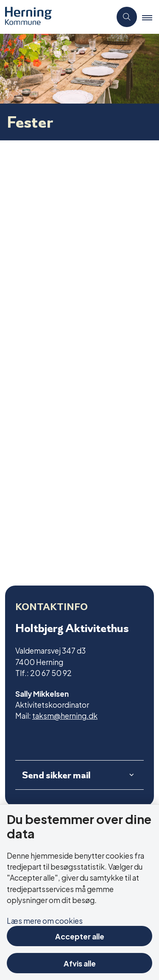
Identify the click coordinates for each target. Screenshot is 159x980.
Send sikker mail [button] (56, 775)
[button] (151, 17)
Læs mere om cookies (45, 920)
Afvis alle (80, 963)
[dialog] (79, 359)
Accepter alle (80, 936)
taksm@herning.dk (65, 715)
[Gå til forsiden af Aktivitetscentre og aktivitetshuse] (56, 17)
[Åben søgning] (127, 17)
